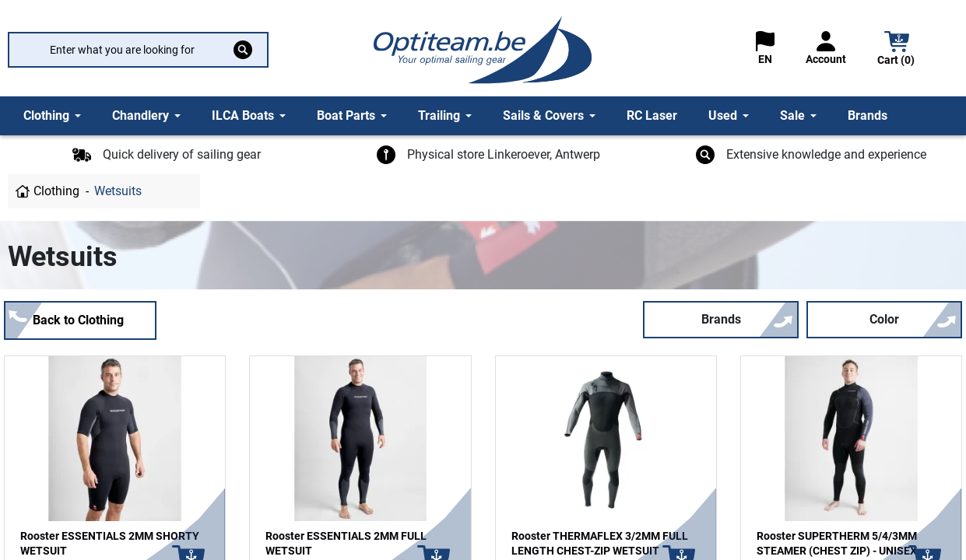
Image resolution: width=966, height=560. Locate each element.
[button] (897, 50)
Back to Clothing (78, 320)
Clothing (56, 191)
